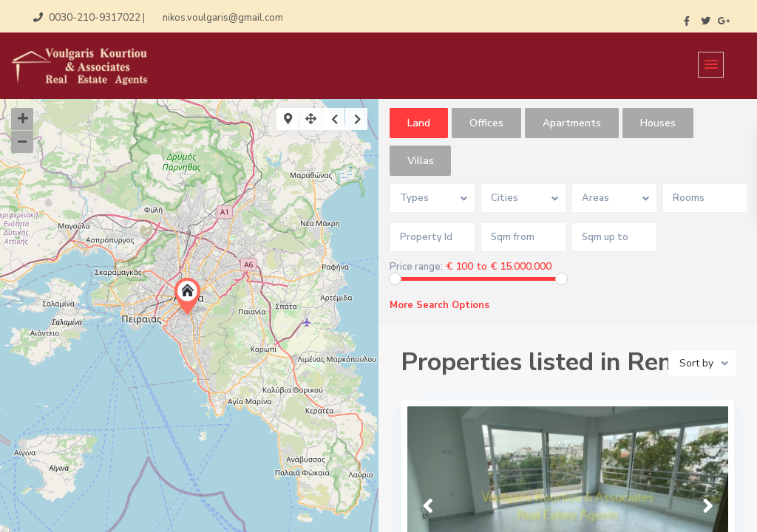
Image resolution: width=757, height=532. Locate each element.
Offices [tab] (486, 123)
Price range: (416, 267)
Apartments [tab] (572, 123)
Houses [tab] (658, 123)
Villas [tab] (421, 161)
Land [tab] (419, 123)
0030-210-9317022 (95, 17)
